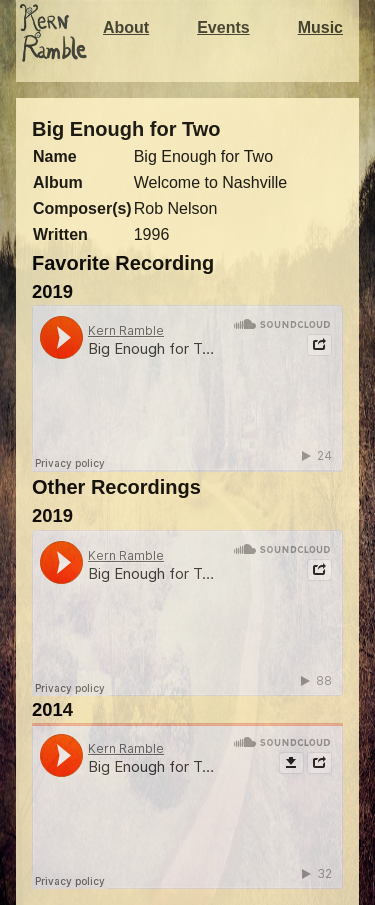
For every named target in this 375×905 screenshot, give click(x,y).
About (126, 27)
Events (223, 27)
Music (320, 27)
